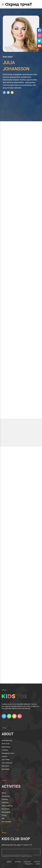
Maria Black (5, 769)
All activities (6, 809)
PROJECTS (29, 864)
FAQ (3, 818)
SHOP (38, 864)
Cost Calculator (7, 822)
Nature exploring (7, 806)
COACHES (27, 862)
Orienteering (6, 796)
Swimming (5, 803)
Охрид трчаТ (19, 4)
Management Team (8, 753)
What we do (5, 744)
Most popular (6, 812)
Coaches (5, 756)
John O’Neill (6, 760)
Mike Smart (5, 766)
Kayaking (5, 799)
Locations (5, 750)
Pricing (4, 815)
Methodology (6, 747)
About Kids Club (7, 741)
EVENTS (37, 862)
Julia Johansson (7, 763)
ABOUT (9, 862)
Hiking (4, 793)
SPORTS (18, 862)
